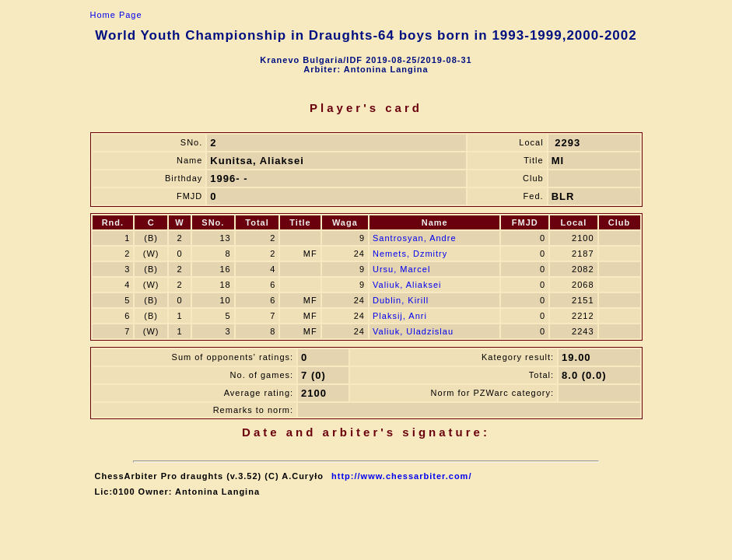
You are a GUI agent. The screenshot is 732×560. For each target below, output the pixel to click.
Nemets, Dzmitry (410, 254)
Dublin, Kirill (401, 300)
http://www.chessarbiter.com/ (401, 476)
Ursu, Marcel (401, 269)
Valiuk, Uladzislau (413, 331)
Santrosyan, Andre (415, 238)
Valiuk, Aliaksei (407, 285)
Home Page (116, 15)
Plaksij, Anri (400, 316)
